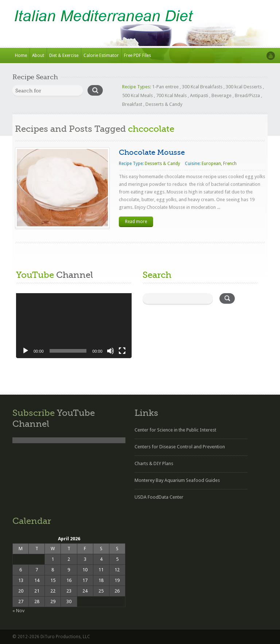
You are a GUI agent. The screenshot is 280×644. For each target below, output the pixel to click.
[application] (74, 326)
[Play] (26, 351)
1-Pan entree (165, 87)
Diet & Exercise (64, 55)
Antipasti (199, 95)
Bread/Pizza (247, 95)
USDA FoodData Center (159, 497)
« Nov (18, 611)
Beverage (221, 95)
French (230, 164)
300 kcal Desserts (244, 87)
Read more (136, 222)
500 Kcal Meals (137, 95)
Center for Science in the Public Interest (175, 430)
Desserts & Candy (164, 104)
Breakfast (132, 104)
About (38, 55)
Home (21, 55)
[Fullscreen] (122, 351)
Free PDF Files (137, 55)
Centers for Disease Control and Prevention (180, 447)
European (211, 164)
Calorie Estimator (101, 55)
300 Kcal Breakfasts (202, 87)
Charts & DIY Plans (154, 463)
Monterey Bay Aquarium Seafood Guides (177, 480)
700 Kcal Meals (171, 95)
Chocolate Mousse (152, 152)
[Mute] (110, 351)
